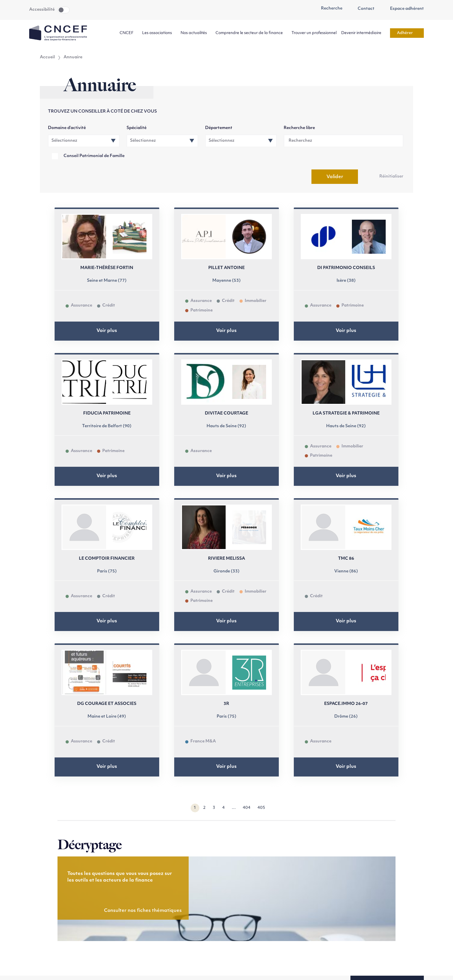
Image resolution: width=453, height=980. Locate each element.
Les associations (159, 33)
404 (247, 808)
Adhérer (407, 33)
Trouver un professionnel (314, 33)
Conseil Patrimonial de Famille (94, 156)
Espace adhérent (404, 9)
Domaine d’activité (67, 128)
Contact (363, 9)
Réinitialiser (391, 177)
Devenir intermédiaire (363, 33)
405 (261, 808)
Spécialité (137, 128)
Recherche (328, 9)
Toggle (64, 10)
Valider (335, 177)
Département (219, 128)
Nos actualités (196, 33)
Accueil (47, 57)
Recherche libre (299, 128)
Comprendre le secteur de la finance (251, 33)
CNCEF (129, 33)
